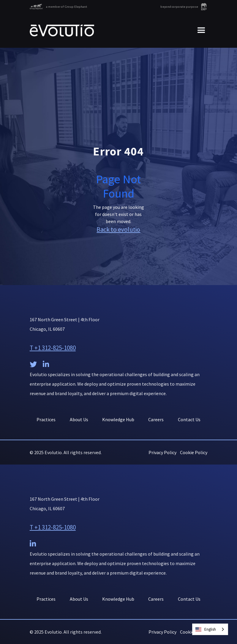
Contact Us (189, 419)
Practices (46, 419)
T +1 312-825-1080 (53, 348)
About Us (79, 419)
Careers (156, 419)
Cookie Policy (194, 452)
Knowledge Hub (118, 419)
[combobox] (210, 629)
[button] (199, 31)
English (206, 629)
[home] (62, 31)
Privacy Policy (162, 452)
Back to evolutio (118, 229)
